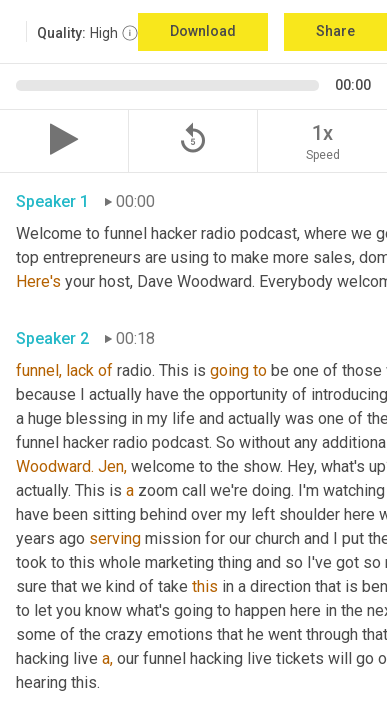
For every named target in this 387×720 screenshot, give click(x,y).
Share (335, 31)
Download (203, 31)
